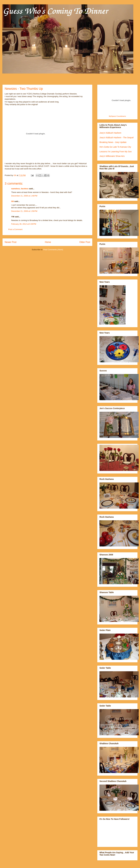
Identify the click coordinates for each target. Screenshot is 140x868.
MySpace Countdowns (117, 116)
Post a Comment (15, 229)
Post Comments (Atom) (53, 250)
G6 (12, 201)
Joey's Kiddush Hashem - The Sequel (117, 138)
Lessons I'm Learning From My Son (116, 152)
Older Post (85, 242)
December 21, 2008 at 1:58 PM (24, 211)
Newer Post (11, 242)
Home (48, 242)
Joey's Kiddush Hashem (110, 133)
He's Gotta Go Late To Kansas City (115, 147)
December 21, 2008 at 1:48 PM (24, 196)
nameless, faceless (20, 189)
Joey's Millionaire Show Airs (112, 156)
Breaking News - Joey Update (113, 142)
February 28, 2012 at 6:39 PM (24, 224)
